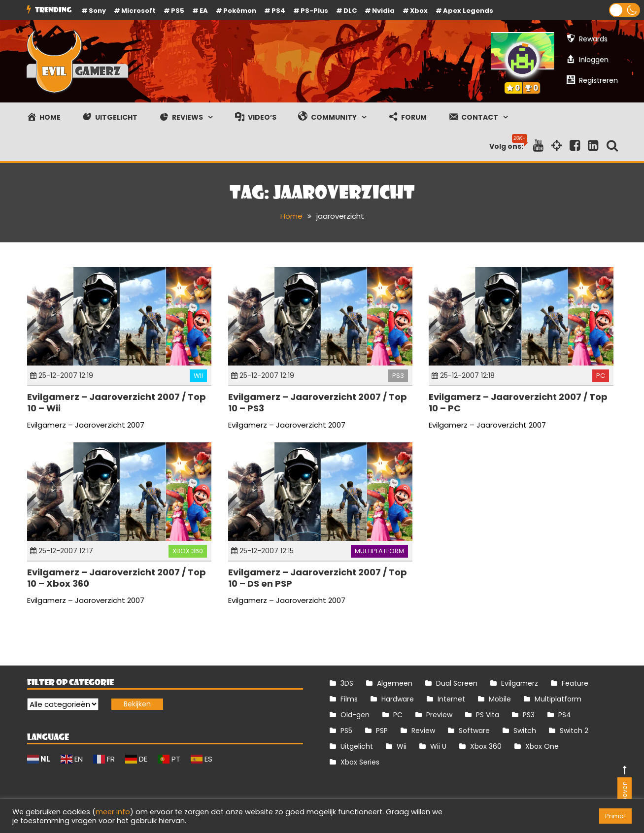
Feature (575, 683)
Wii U (438, 746)
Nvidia (383, 11)
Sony (97, 11)
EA (204, 11)
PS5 (178, 11)
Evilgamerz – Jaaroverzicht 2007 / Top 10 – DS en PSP (318, 578)
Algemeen (395, 683)
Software (474, 731)
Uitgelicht (357, 746)
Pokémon (240, 11)
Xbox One (542, 746)
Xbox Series (360, 762)
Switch (525, 731)
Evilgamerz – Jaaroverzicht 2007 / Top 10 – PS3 (318, 402)
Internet (451, 699)
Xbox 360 (188, 551)
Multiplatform (379, 551)
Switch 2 (574, 731)
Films (349, 699)
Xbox (419, 11)
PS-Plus (314, 11)
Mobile (500, 699)
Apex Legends (468, 11)
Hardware (398, 699)
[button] (625, 10)
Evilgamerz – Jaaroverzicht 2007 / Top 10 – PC (518, 402)
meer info (113, 812)
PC (601, 376)
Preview (439, 715)
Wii (198, 376)
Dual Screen (457, 683)
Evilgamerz (520, 683)
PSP (382, 731)
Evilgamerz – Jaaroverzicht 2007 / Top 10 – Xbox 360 (117, 578)
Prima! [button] (615, 816)
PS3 (398, 376)
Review (423, 731)
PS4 (278, 11)
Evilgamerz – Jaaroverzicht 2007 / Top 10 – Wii (117, 402)
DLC (350, 11)
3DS (347, 683)
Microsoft (138, 11)
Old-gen (355, 715)
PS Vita (488, 715)
